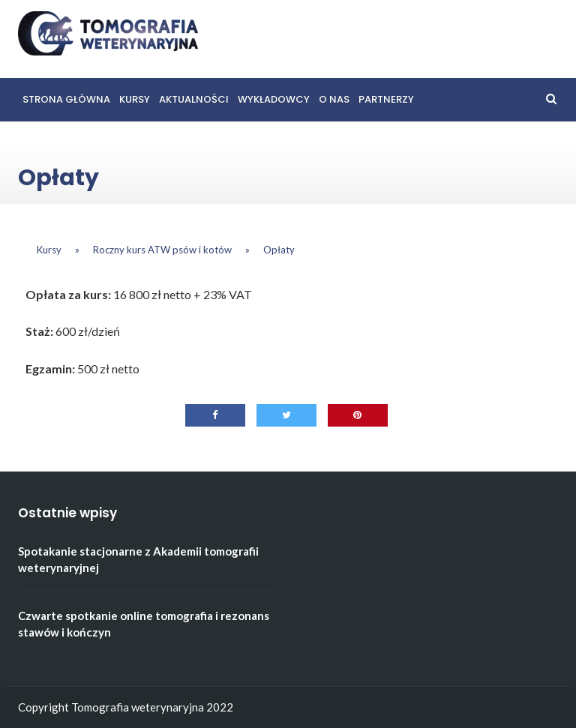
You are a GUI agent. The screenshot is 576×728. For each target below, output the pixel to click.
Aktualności (194, 99)
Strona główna (66, 99)
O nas (334, 99)
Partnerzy (386, 99)
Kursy (135, 99)
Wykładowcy (274, 99)
